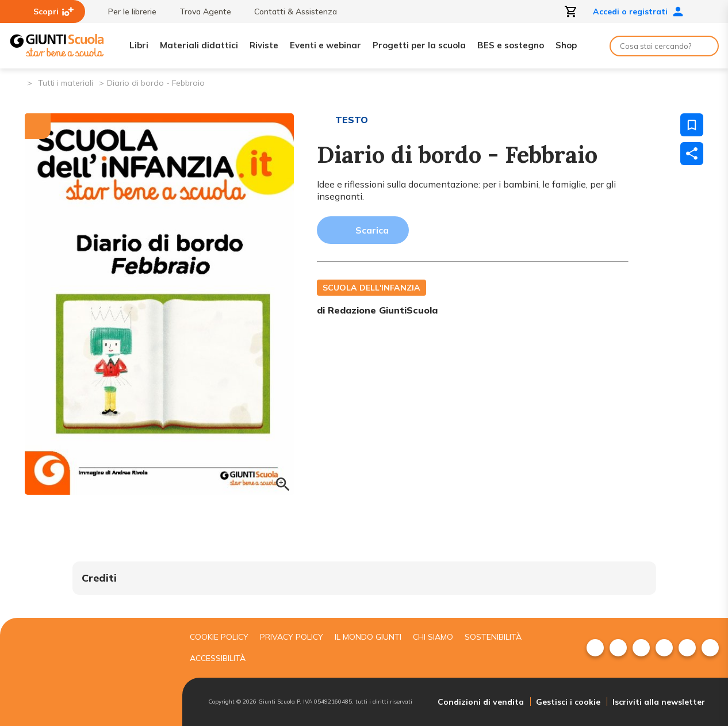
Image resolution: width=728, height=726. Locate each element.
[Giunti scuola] (88, 672)
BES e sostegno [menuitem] (511, 45)
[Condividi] (692, 154)
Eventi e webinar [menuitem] (325, 45)
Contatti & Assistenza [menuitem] (290, 12)
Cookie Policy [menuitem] (219, 637)
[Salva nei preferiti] (692, 125)
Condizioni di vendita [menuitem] (481, 702)
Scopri (53, 12)
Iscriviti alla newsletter (659, 702)
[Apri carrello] (571, 12)
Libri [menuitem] (139, 45)
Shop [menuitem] (566, 45)
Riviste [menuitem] (264, 45)
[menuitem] (595, 648)
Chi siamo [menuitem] (433, 637)
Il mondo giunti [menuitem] (368, 637)
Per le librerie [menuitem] (127, 12)
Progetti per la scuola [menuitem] (419, 45)
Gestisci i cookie (568, 702)
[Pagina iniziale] (18, 82)
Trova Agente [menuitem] (200, 12)
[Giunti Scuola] (57, 46)
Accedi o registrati (638, 12)
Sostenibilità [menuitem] (493, 637)
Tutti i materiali (66, 83)
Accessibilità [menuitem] (218, 658)
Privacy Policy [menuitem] (292, 637)
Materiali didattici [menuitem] (199, 45)
